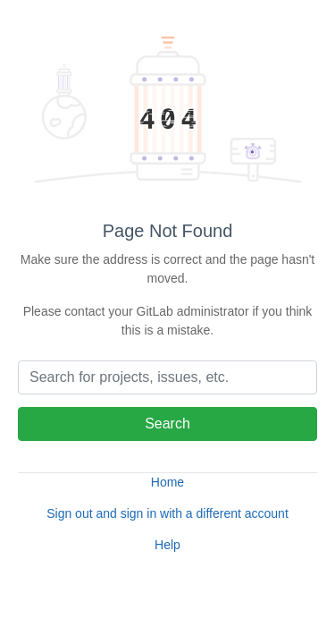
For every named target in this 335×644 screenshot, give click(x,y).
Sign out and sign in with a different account (167, 513)
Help (167, 545)
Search (167, 424)
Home (167, 482)
